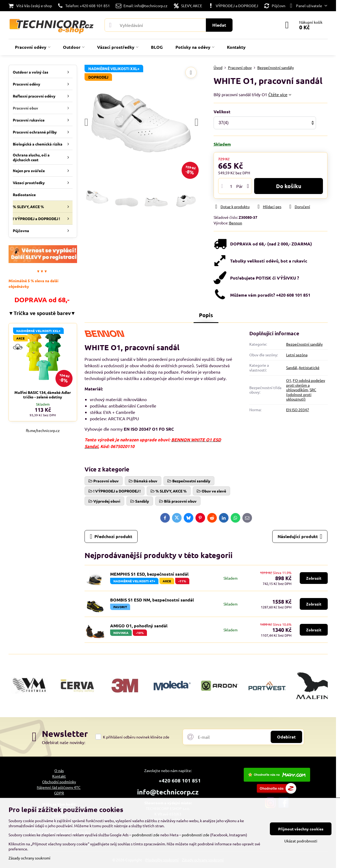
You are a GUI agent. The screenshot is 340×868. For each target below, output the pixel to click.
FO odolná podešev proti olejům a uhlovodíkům (306, 385)
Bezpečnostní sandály (304, 344)
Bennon (236, 223)
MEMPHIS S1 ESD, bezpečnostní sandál (149, 574)
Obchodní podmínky (59, 782)
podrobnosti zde (146, 835)
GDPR (59, 793)
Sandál (292, 368)
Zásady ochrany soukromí (29, 858)
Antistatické (309, 368)
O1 (289, 380)
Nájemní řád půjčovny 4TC (59, 787)
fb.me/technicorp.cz (43, 430)
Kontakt (59, 776)
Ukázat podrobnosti (301, 841)
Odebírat (286, 737)
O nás (59, 770)
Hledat (219, 25)
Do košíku (289, 186)
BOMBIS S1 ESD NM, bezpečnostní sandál (152, 600)
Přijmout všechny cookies (301, 829)
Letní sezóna (297, 355)
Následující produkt (300, 536)
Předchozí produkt (111, 536)
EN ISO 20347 (298, 410)
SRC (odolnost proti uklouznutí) (301, 394)
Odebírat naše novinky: (64, 742)
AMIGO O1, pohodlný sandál (139, 626)
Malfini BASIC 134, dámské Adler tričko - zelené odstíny (43, 395)
